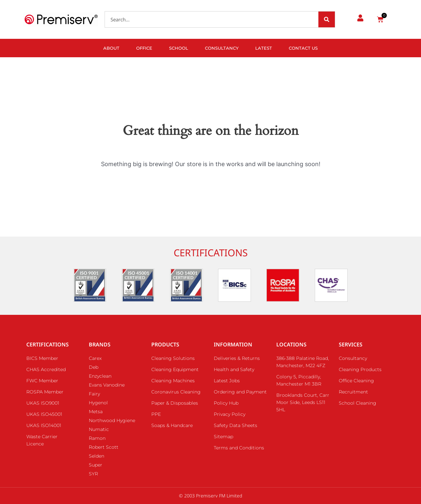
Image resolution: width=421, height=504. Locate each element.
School (179, 48)
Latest (264, 48)
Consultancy (222, 48)
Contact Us (303, 48)
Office (144, 48)
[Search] (327, 19)
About (111, 48)
